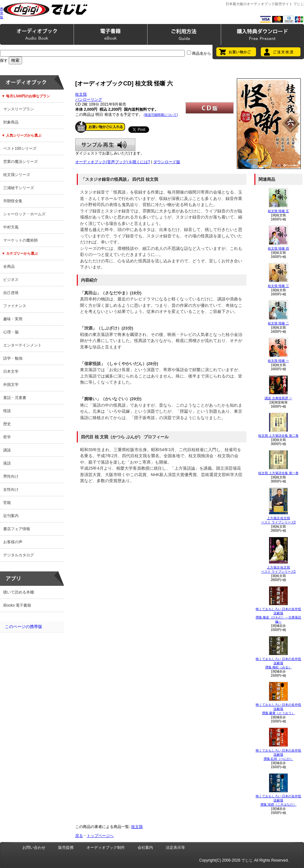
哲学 (7, 437)
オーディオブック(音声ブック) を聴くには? (113, 162)
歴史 (7, 424)
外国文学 (11, 385)
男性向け (11, 476)
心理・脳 (11, 332)
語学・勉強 (13, 358)
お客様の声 (13, 542)
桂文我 (81, 94)
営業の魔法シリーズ (20, 162)
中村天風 (11, 227)
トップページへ (100, 836)
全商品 (9, 267)
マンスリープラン (19, 109)
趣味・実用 (13, 319)
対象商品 (11, 122)
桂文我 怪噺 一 (278, 361)
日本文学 (11, 371)
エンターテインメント (22, 345)
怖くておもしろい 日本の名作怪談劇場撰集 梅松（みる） (279, 663)
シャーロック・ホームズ (24, 214)
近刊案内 (11, 516)
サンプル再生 (105, 145)
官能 (7, 503)
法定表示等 (175, 848)
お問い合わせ (34, 848)
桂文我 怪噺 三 (278, 286)
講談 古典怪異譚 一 (278, 398)
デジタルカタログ (19, 555)
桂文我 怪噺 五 (278, 211)
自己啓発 (11, 293)
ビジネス (11, 280)
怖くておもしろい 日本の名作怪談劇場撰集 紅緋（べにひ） (279, 755)
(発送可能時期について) (161, 115)
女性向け (11, 490)
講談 (7, 450)
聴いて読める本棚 (19, 592)
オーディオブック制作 (106, 848)
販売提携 (66, 848)
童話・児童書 (15, 398)
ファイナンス (15, 306)
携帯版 (2, 13)
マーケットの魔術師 (20, 240)
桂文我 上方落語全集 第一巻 (278, 473)
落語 (7, 463)
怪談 (7, 411)
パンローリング (89, 100)
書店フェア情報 (17, 529)
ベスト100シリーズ (20, 148)
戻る (79, 836)
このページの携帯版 (24, 627)
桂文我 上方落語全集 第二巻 (278, 436)
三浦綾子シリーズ (19, 188)
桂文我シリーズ (17, 175)
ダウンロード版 (167, 162)
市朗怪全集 (13, 201)
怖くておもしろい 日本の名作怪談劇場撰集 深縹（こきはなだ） (279, 800)
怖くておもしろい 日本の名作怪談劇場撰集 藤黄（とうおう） (279, 709)
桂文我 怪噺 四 (278, 248)
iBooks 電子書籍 (17, 605)
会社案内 (145, 848)
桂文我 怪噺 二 (278, 323)
